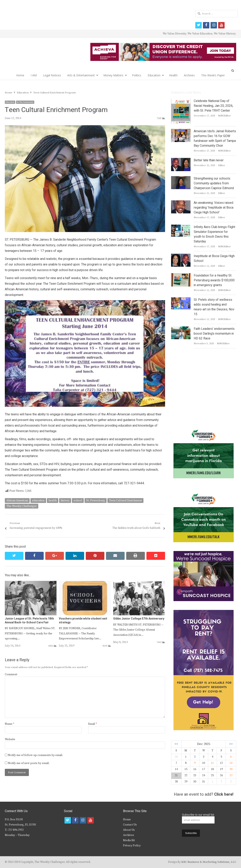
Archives (189, 75)
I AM (34, 75)
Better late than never (209, 160)
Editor (222, 165)
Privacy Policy (132, 846)
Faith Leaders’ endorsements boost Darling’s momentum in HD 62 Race (214, 334)
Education (154, 75)
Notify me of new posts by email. (29, 763)
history (65, 501)
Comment (11, 674)
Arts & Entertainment (81, 75)
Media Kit (129, 840)
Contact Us (130, 825)
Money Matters (113, 75)
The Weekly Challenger (22, 506)
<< (176, 744)
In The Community (25, 102)
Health (173, 75)
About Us (129, 830)
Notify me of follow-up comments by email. (36, 755)
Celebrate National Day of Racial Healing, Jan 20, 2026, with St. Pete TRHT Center (213, 106)
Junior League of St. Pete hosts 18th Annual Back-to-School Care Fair (29, 620)
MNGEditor (224, 116)
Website (10, 739)
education (38, 501)
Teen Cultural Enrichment (125, 501)
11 (212, 763)
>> (231, 744)
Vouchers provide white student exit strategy (83, 620)
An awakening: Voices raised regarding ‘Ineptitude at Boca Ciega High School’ (214, 208)
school (78, 501)
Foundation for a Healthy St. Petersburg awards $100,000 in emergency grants (214, 280)
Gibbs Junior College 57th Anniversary (139, 619)
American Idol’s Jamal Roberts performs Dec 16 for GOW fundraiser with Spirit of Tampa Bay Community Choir (215, 138)
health (53, 501)
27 (231, 775)
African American (17, 501)
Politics (137, 75)
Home (20, 75)
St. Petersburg (96, 501)
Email (93, 724)
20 (231, 769)
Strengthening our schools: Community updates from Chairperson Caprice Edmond (214, 183)
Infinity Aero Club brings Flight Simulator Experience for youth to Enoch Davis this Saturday (214, 234)
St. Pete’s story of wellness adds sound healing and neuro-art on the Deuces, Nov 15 (214, 307)
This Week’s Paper (213, 75)
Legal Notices (52, 75)
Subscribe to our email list (198, 815)
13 (231, 763)
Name (10, 724)
